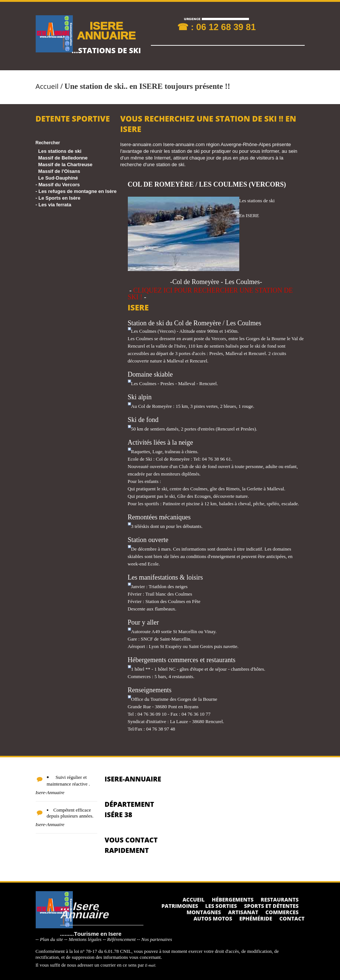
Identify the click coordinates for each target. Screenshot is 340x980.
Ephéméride (256, 918)
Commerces (282, 912)
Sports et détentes (271, 906)
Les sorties (221, 906)
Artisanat (243, 912)
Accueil (47, 86)
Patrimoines (180, 906)
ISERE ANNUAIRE (106, 30)
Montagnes (204, 912)
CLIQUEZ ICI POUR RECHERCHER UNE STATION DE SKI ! (211, 294)
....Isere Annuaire (84, 910)
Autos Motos (213, 918)
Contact (292, 918)
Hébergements (233, 900)
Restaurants (280, 900)
